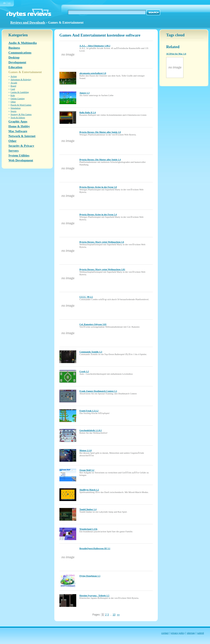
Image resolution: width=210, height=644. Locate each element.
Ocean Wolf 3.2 (87, 470)
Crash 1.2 (84, 371)
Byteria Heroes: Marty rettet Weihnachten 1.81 (102, 269)
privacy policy (178, 633)
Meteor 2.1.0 (86, 450)
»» (118, 615)
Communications (20, 53)
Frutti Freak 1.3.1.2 (89, 411)
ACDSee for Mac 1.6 (176, 54)
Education (15, 67)
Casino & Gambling (20, 92)
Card (13, 89)
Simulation (15, 108)
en (9, 3)
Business (14, 48)
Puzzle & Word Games (21, 105)
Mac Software (18, 131)
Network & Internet (22, 136)
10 (114, 615)
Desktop (14, 57)
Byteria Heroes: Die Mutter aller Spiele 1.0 (100, 132)
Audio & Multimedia (23, 43)
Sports (13, 111)
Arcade (14, 83)
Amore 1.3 (84, 93)
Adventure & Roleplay (21, 79)
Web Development (21, 160)
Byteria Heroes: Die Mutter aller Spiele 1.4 (100, 159)
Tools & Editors (18, 117)
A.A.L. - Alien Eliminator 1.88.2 (95, 46)
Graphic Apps (18, 121)
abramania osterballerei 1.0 (93, 73)
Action (14, 76)
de (5, 3)
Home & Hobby (19, 126)
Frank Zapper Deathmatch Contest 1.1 (98, 391)
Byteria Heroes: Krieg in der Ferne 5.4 (98, 214)
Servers (13, 151)
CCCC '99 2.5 (86, 297)
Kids (13, 95)
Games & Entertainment (25, 72)
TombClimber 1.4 (88, 509)
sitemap (191, 633)
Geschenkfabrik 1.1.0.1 (91, 430)
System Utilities (19, 155)
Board (13, 86)
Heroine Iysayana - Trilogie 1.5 (94, 595)
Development (17, 62)
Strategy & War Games (21, 114)
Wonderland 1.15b (88, 529)
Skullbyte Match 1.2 (89, 490)
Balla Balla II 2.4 (88, 112)
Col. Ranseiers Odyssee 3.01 (93, 324)
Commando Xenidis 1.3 (91, 352)
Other (13, 102)
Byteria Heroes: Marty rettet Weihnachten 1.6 (102, 242)
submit (201, 633)
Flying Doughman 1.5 (90, 576)
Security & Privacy (21, 146)
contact (165, 633)
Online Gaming (18, 98)
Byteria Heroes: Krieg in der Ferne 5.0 (98, 187)
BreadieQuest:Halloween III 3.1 (95, 548)
